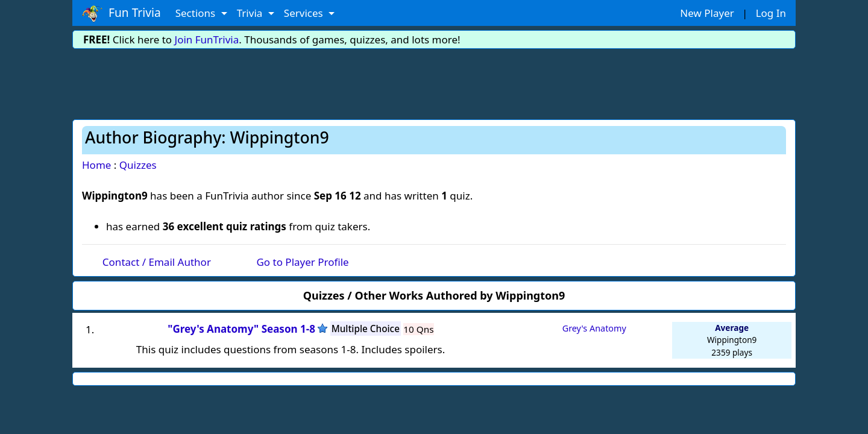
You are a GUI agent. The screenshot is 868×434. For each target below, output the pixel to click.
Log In (771, 13)
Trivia (251, 13)
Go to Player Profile (302, 262)
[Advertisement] (434, 82)
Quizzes (138, 165)
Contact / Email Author (157, 262)
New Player (707, 13)
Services (305, 13)
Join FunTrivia (207, 39)
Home (96, 165)
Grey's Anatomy (594, 328)
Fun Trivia (121, 13)
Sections (197, 13)
